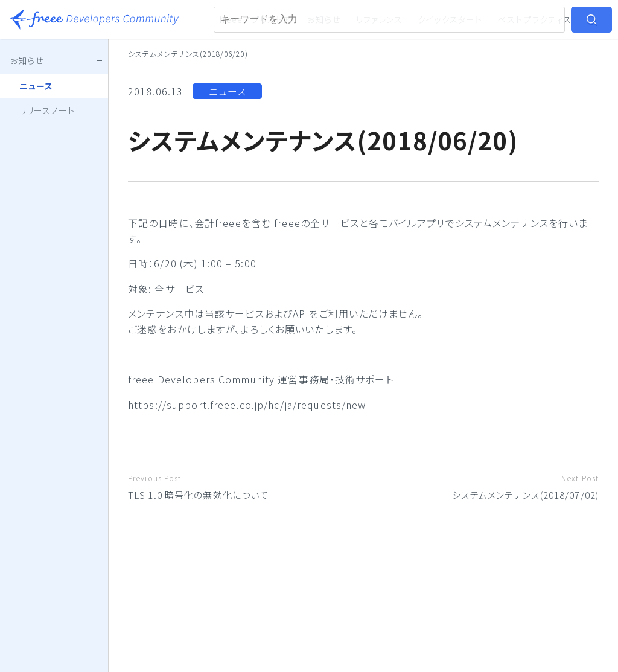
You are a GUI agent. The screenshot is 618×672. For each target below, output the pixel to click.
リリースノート (47, 110)
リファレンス (380, 19)
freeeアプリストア (256, 19)
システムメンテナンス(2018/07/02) (486, 487)
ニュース (228, 91)
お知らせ (323, 19)
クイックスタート (450, 19)
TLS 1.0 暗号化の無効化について (241, 487)
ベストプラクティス (534, 19)
